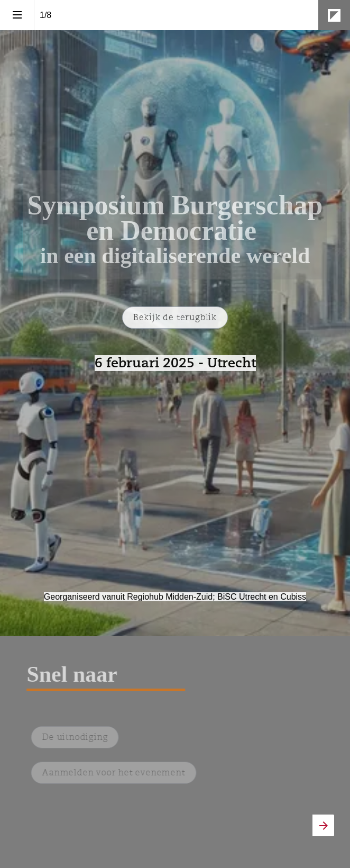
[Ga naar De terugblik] (175, 318)
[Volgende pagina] (323, 825)
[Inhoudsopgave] (17, 15)
